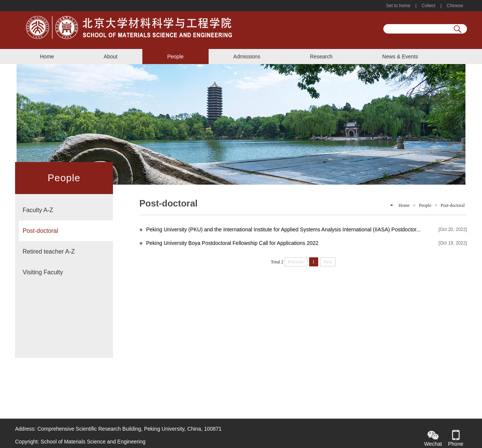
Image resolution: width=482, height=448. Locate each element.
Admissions (247, 57)
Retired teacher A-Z (49, 252)
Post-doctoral (40, 231)
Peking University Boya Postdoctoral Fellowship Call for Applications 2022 (232, 243)
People (175, 57)
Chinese (454, 6)
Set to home (399, 6)
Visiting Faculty (43, 272)
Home (47, 57)
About (111, 57)
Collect (428, 6)
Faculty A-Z (38, 210)
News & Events (400, 57)
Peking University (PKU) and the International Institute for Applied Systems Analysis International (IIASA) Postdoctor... (283, 229)
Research (321, 57)
